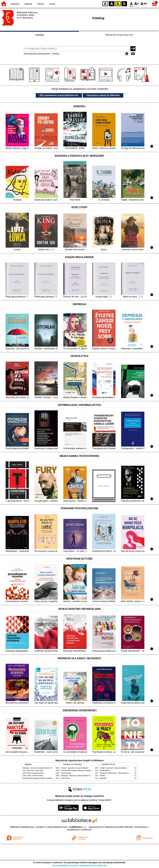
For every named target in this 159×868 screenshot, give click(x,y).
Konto (52, 4)
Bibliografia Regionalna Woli (119, 35)
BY (124, 3)
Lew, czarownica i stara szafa (33, 770)
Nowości (15, 4)
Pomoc (41, 4)
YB (118, 3)
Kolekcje (56, 53)
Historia (28, 4)
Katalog (40, 35)
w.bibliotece (77, 827)
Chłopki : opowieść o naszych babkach (75, 768)
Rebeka (103, 776)
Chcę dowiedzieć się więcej (65, 865)
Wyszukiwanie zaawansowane (37, 53)
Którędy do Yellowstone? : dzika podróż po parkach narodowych (122, 773)
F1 (137, 3)
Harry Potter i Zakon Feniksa (33, 776)
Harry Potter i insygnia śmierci (33, 773)
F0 (131, 3)
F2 (144, 3)
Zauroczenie (66, 778)
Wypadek (103, 778)
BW (112, 3)
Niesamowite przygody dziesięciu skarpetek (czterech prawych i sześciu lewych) (51, 778)
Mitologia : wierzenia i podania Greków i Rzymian (40, 768)
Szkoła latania (66, 773)
